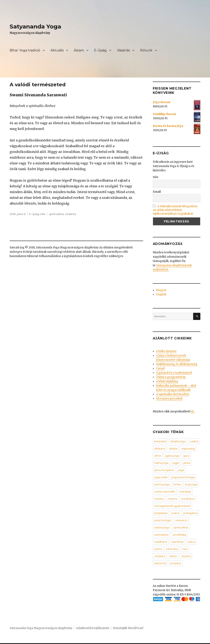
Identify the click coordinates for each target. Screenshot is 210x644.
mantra (159, 499)
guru (186, 456)
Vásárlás (123, 50)
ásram (173, 556)
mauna (172, 499)
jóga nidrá (161, 477)
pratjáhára (161, 513)
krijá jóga (191, 484)
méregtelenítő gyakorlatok (172, 506)
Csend (160, 368)
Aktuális (57, 50)
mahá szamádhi (165, 492)
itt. (193, 411)
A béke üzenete (166, 351)
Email (157, 192)
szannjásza (161, 535)
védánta (71, 214)
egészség (188, 448)
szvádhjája (179, 535)
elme (158, 456)
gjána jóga (172, 456)
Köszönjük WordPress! (128, 628)
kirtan (177, 484)
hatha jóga (161, 463)
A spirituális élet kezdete (173, 394)
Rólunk (146, 50)
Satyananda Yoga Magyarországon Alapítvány (41, 628)
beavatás (160, 441)
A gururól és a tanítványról (174, 373)
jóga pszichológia (183, 477)
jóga (181, 470)
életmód (160, 563)
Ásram (79, 50)
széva (191, 542)
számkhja (177, 542)
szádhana (161, 542)
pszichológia (163, 520)
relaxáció (181, 520)
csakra (194, 441)
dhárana (160, 448)
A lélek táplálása (167, 381)
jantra (187, 463)
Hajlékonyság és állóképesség (177, 364)
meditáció (188, 499)
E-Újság (100, 50)
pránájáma (190, 513)
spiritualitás (56, 214)
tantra (158, 549)
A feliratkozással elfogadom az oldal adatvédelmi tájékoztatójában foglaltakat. (175, 210)
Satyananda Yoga (35, 26)
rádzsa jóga (162, 527)
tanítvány (172, 549)
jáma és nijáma (164, 470)
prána (175, 513)
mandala (185, 492)
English (161, 294)
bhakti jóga (178, 441)
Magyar (161, 290)
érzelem (176, 563)
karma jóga (162, 484)
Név (156, 177)
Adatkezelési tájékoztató (93, 628)
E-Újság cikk (37, 214)
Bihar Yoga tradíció (25, 50)
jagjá (176, 463)
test (185, 549)
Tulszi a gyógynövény (171, 377)
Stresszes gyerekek (169, 399)
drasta (173, 448)
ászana (186, 556)
